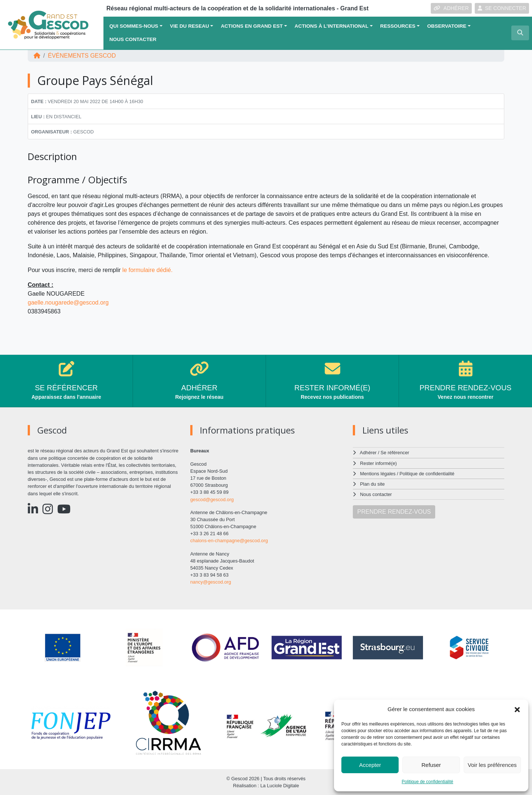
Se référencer (395, 453)
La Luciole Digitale (280, 786)
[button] (517, 709)
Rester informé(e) (379, 463)
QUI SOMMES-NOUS (134, 26)
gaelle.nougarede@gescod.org (68, 303)
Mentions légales (378, 474)
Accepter (370, 765)
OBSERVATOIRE (447, 26)
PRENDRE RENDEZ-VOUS (394, 512)
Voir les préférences (492, 765)
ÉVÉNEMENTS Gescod (82, 56)
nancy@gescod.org (211, 582)
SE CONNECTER (502, 8)
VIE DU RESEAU (190, 26)
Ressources (398, 26)
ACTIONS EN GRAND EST (252, 26)
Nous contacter (133, 39)
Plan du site (373, 484)
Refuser (431, 765)
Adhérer (368, 453)
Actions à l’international (331, 26)
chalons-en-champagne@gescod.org (229, 541)
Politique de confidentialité (427, 782)
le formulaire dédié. (148, 270)
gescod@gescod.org (212, 500)
